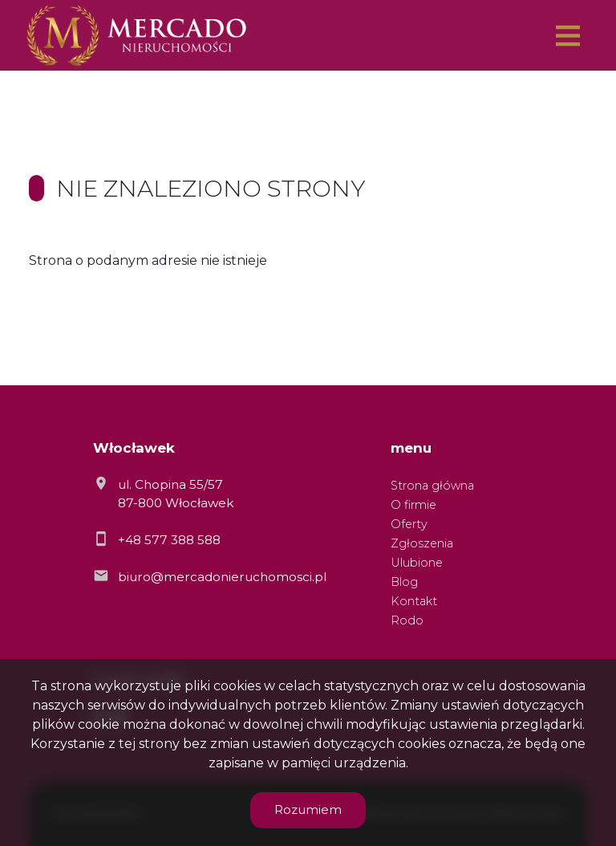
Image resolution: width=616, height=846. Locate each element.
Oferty (409, 524)
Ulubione (417, 563)
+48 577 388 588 (169, 540)
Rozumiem (308, 809)
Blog (404, 582)
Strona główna (432, 486)
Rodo (407, 620)
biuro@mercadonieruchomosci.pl (222, 577)
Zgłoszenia (422, 543)
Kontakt (414, 601)
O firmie (413, 505)
